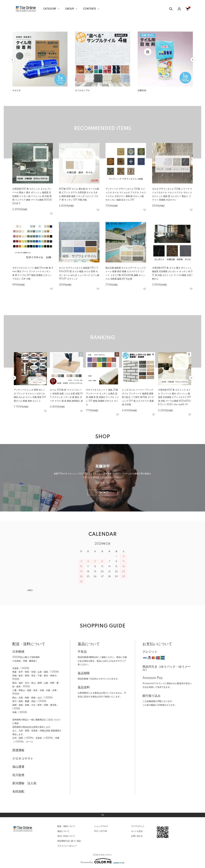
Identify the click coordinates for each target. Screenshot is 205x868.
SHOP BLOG (102, 483)
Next (193, 60)
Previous (12, 60)
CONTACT (103, 493)
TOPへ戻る (102, 815)
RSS (96, 831)
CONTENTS (89, 9)
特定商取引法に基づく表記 (69, 841)
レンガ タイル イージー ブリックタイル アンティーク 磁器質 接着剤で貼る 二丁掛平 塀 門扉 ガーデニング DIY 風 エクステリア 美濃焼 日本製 (138, 397)
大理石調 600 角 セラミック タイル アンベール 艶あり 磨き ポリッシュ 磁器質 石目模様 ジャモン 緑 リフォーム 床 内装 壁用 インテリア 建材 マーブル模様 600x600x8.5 (32, 196)
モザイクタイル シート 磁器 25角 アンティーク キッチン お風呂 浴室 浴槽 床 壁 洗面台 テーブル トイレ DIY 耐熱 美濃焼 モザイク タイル (102, 397)
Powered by (102, 861)
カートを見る (137, 831)
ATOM (104, 831)
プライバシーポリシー (67, 846)
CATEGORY (50, 9)
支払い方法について (66, 836)
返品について (63, 831)
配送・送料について (66, 826)
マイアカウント (138, 826)
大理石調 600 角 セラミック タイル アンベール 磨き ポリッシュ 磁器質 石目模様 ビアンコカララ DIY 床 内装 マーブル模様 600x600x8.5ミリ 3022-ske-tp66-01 (175, 397)
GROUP (70, 9)
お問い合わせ (137, 836)
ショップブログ (101, 826)
